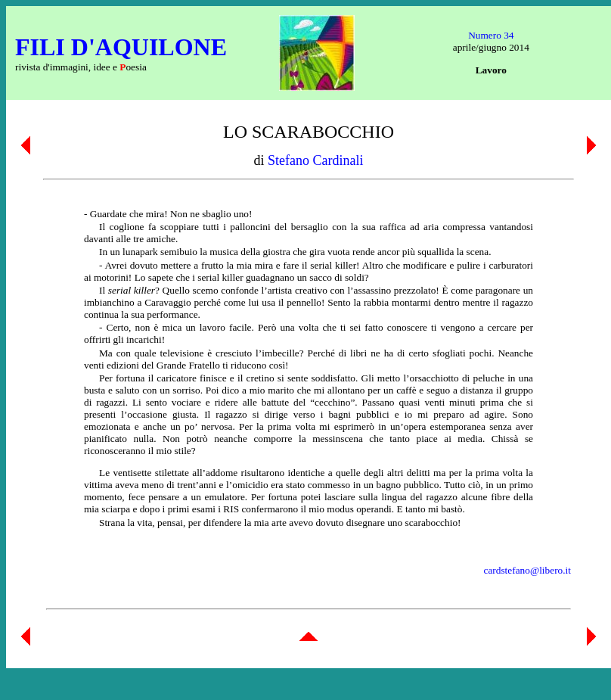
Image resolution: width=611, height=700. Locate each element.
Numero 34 (491, 35)
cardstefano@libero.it (527, 570)
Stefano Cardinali (315, 160)
